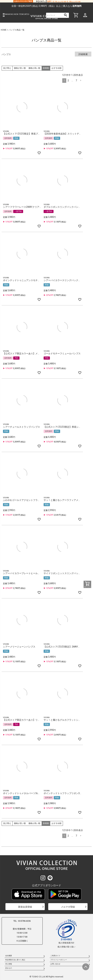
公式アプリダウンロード (47, 885)
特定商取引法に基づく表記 (15, 960)
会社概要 (9, 956)
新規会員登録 (25, 907)
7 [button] (76, 80)
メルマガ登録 (68, 907)
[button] (81, 81)
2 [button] (68, 80)
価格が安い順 (20, 68)
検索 (66, 15)
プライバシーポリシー (59, 960)
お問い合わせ (55, 964)
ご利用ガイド (55, 956)
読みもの (9, 968)
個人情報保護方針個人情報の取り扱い (66, 933)
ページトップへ (86, 967)
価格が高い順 (34, 68)
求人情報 (9, 964)
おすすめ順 (56, 68)
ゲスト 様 (87, 20)
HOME (4, 30)
